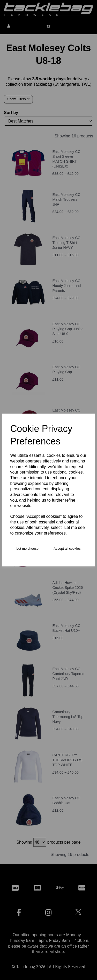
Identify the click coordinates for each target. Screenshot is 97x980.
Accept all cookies (67, 549)
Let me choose (28, 549)
